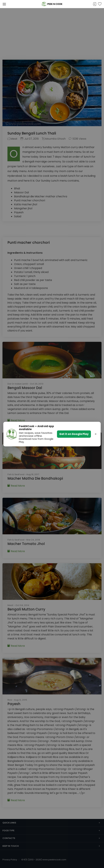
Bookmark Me (100, 4)
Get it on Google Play (74, 434)
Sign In (94, 4)
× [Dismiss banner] (96, 434)
